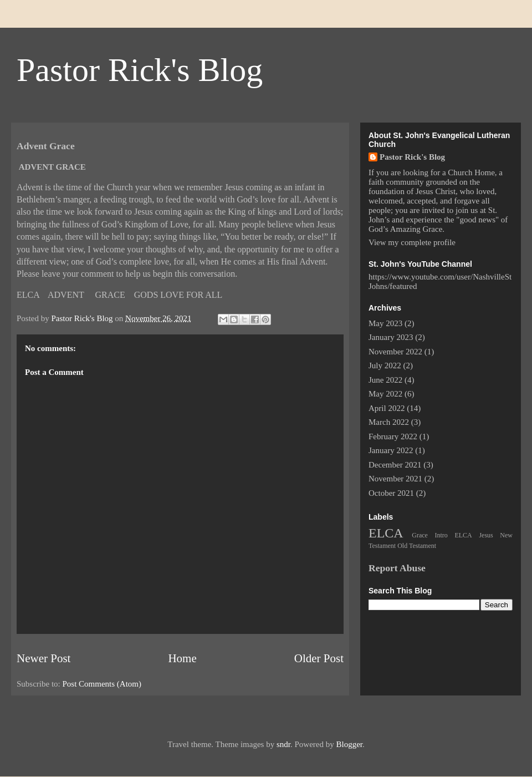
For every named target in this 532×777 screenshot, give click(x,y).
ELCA (386, 533)
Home (182, 658)
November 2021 (395, 479)
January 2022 (391, 450)
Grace (420, 535)
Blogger (349, 744)
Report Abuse (397, 568)
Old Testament (417, 546)
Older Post (319, 658)
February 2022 (393, 436)
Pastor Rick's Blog (140, 70)
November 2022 (395, 352)
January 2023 (391, 337)
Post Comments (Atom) (102, 684)
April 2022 (387, 408)
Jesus (486, 535)
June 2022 (385, 380)
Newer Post (44, 658)
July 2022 (385, 365)
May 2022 (385, 394)
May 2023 (385, 323)
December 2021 (395, 465)
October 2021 (391, 493)
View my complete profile (412, 242)
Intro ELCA (454, 535)
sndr (283, 744)
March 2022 (389, 422)
